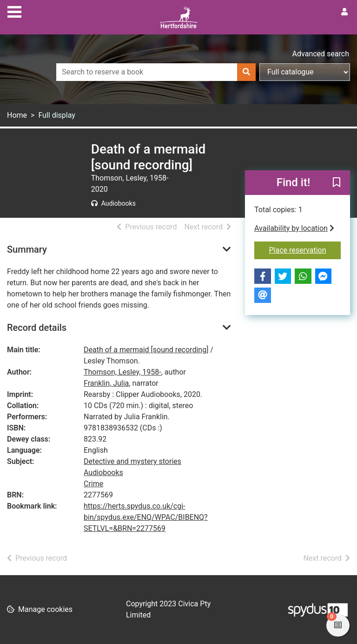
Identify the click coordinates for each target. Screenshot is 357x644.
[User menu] (344, 12)
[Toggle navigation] (14, 11)
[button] (337, 183)
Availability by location (294, 228)
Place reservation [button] (305, 249)
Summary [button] (27, 249)
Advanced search (321, 54)
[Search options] (305, 72)
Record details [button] (37, 328)
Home (17, 115)
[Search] (246, 72)
